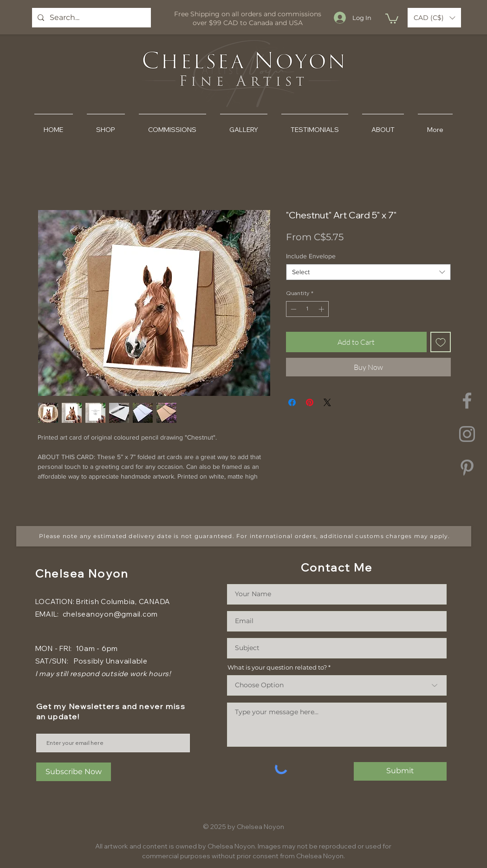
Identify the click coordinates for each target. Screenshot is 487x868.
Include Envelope (311, 256)
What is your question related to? (277, 667)
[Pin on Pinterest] (310, 402)
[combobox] (368, 272)
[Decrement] (292, 309)
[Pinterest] (467, 467)
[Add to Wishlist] (441, 342)
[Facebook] (467, 401)
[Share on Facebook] (292, 402)
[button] (392, 18)
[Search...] (91, 18)
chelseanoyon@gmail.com (110, 614)
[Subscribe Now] (74, 772)
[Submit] (400, 771)
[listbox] (434, 18)
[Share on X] (327, 402)
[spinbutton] (307, 309)
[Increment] (322, 309)
